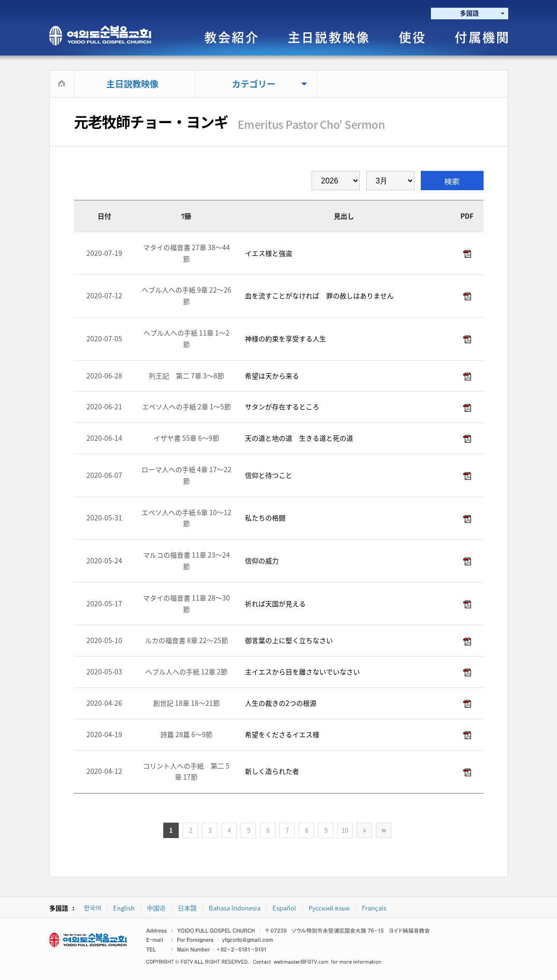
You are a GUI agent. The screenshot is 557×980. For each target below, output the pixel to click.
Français (374, 908)
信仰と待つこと (268, 475)
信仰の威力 (261, 560)
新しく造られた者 (271, 771)
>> (384, 830)
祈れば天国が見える (275, 603)
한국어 (93, 908)
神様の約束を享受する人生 (285, 338)
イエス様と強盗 (268, 253)
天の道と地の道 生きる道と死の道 (298, 438)
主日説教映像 (132, 84)
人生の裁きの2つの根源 (280, 703)
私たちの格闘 (264, 518)
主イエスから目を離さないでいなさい (302, 672)
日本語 (187, 908)
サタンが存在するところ (281, 406)
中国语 (156, 908)
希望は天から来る (271, 376)
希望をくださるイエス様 (281, 734)
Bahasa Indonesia (235, 908)
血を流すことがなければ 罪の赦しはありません (319, 295)
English (124, 908)
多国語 (469, 13)
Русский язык (329, 908)
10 (345, 830)
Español (284, 908)
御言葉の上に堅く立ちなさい (288, 640)
